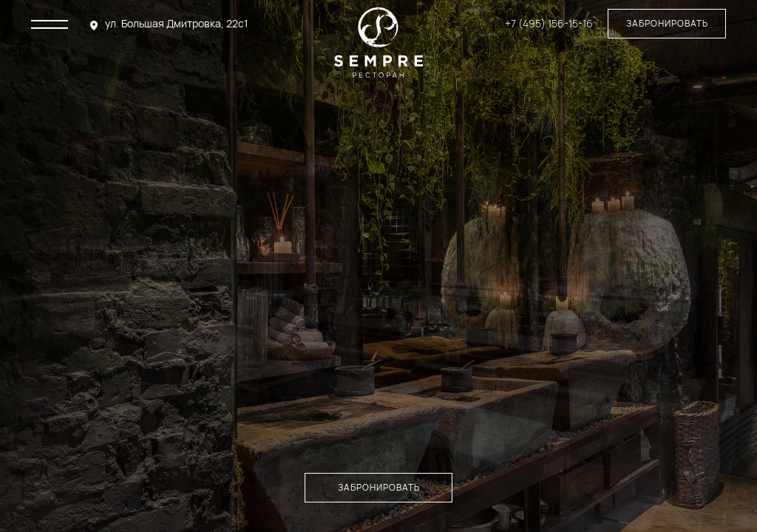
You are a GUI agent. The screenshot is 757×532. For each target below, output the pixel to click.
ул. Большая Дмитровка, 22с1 (176, 23)
